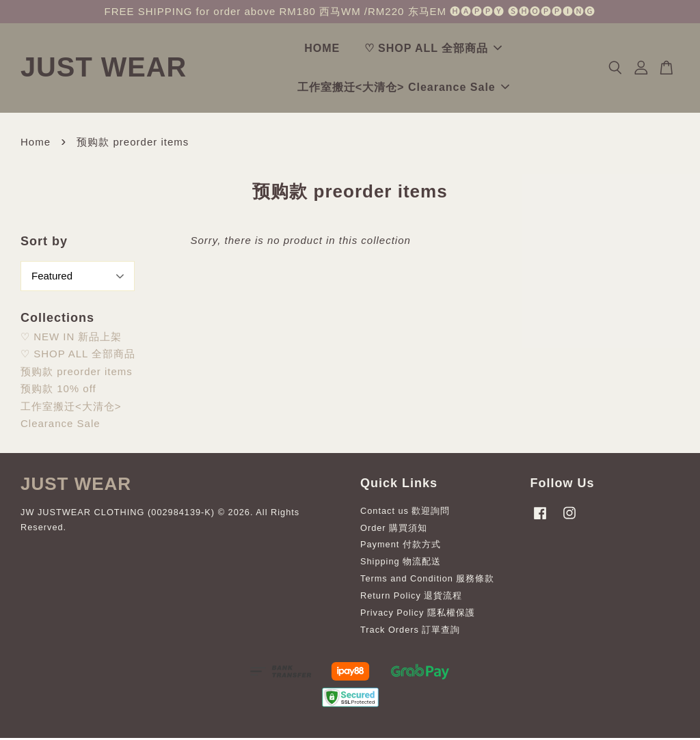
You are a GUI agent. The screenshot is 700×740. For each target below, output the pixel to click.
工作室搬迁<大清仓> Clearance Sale (420, 88)
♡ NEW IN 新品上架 (71, 339)
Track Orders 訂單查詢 (410, 632)
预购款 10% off (58, 390)
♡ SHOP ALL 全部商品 (450, 50)
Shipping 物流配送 (401, 563)
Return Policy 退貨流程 (411, 598)
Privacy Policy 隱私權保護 (418, 615)
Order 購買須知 (394, 530)
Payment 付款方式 (401, 546)
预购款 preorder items (77, 373)
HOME (338, 50)
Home (36, 144)
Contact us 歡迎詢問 (405, 513)
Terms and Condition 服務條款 (427, 580)
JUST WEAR (120, 69)
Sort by (44, 243)
